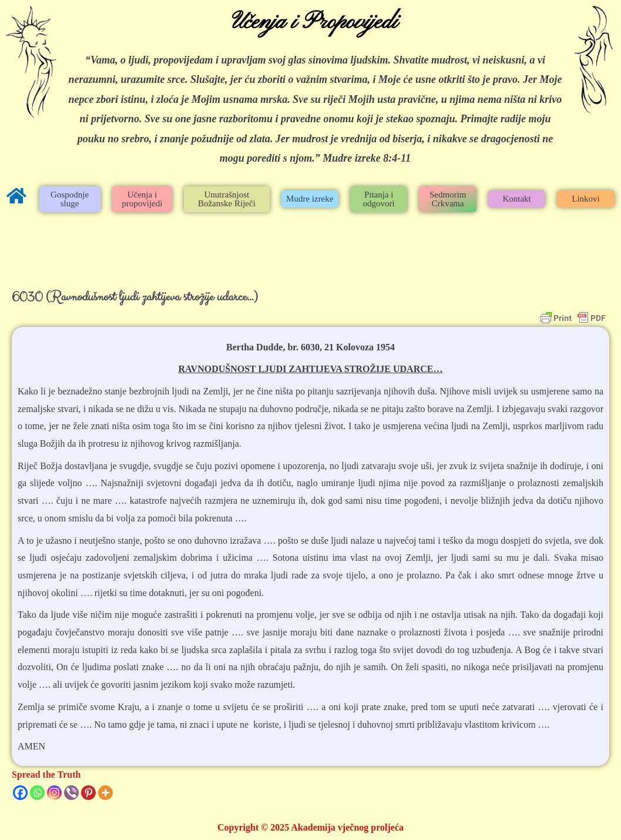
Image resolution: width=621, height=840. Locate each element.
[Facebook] (20, 793)
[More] (105, 793)
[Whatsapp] (37, 793)
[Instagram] (54, 793)
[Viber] (71, 793)
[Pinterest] (88, 793)
